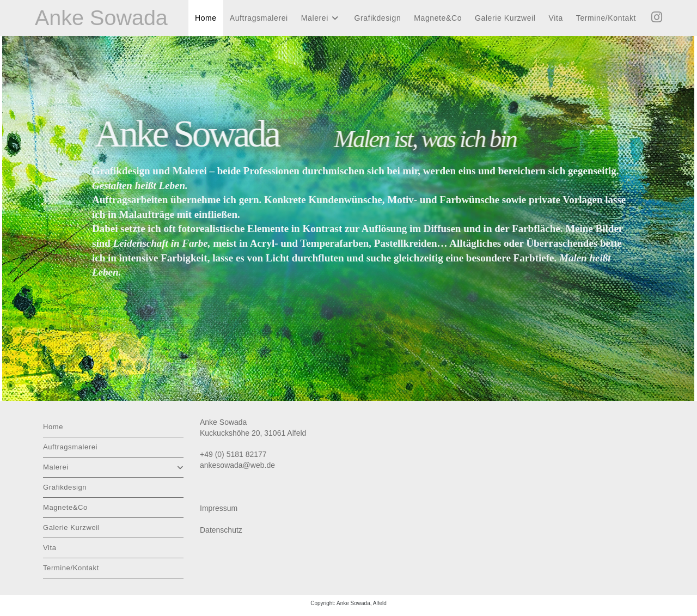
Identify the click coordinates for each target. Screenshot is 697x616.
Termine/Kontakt (71, 568)
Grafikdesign (65, 487)
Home (53, 427)
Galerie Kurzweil (71, 527)
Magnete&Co (65, 507)
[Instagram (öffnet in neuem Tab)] (657, 17)
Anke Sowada (102, 18)
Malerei (113, 467)
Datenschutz (221, 530)
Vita (50, 548)
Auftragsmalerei (70, 447)
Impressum (219, 508)
